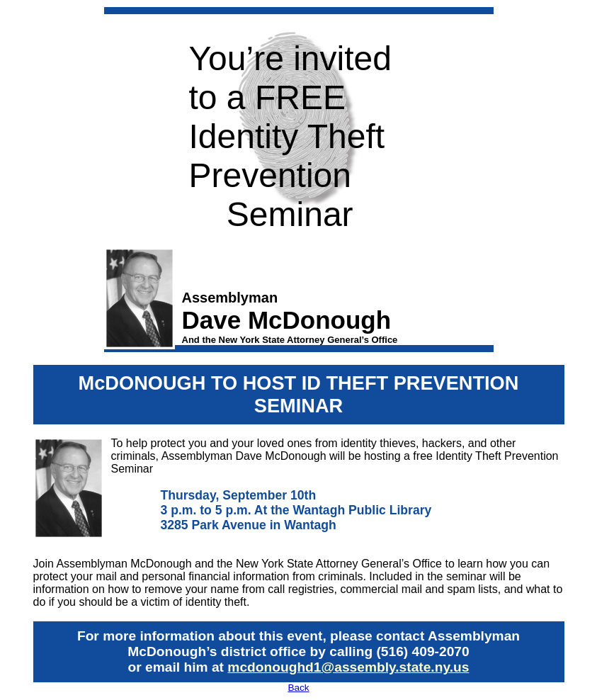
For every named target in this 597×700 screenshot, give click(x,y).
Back (298, 688)
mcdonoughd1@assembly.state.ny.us (348, 667)
